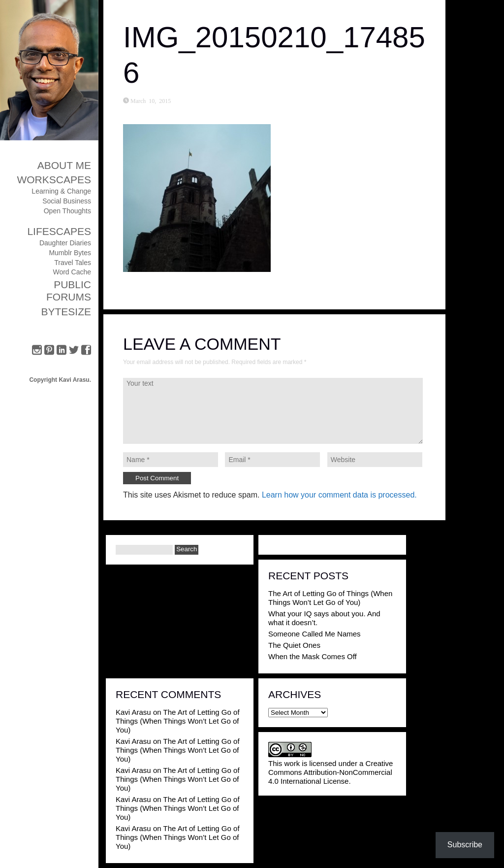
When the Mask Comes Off (313, 656)
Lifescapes (59, 231)
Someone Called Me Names (315, 634)
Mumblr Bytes (70, 253)
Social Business (67, 201)
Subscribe (465, 845)
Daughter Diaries (65, 243)
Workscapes (54, 180)
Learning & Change (61, 191)
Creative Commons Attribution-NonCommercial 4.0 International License (331, 772)
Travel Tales (73, 263)
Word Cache (72, 272)
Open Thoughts (67, 211)
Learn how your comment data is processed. (339, 495)
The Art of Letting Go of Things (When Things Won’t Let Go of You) (330, 598)
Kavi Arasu (133, 712)
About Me (64, 165)
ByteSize (66, 312)
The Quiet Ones (294, 645)
